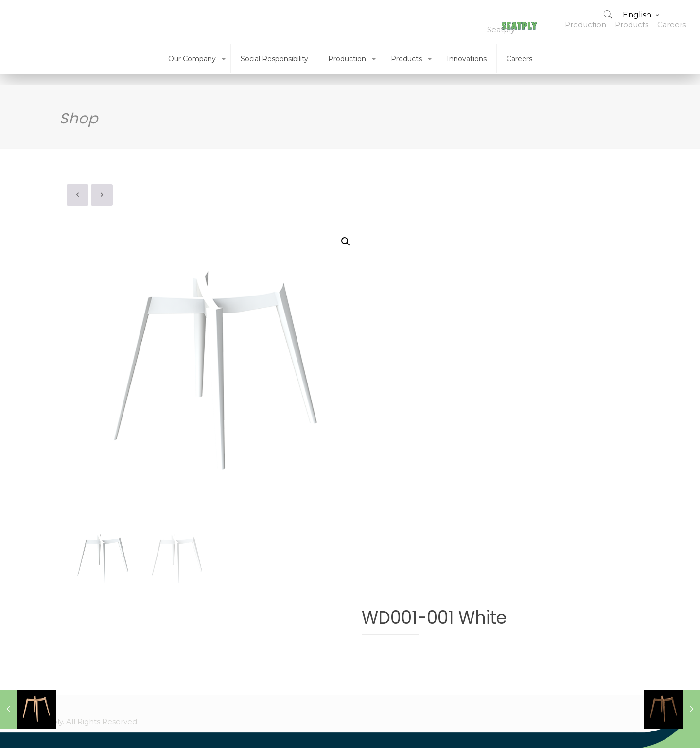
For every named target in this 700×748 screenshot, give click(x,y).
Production (586, 25)
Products (632, 25)
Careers (672, 25)
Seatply (501, 29)
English (642, 15)
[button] (346, 242)
